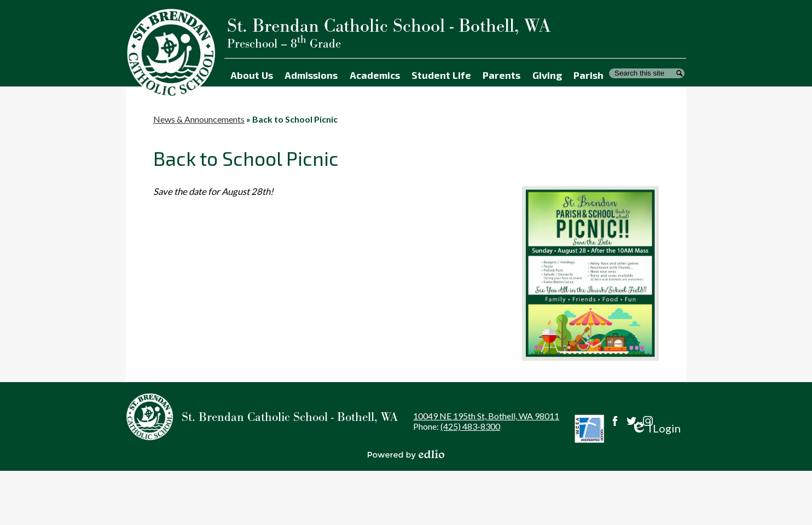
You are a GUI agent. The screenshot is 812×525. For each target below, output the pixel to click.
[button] (251, 73)
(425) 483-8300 (470, 426)
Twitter (631, 421)
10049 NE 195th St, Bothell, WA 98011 (486, 416)
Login (656, 428)
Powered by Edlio (406, 454)
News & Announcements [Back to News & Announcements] (199, 119)
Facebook (615, 421)
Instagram (648, 421)
